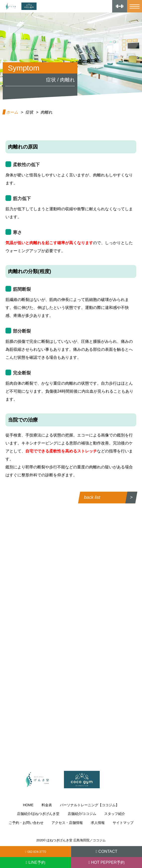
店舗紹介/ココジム (82, 814)
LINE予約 (37, 862)
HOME (28, 805)
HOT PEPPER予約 (108, 862)
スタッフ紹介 (115, 814)
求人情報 (98, 823)
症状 (30, 112)
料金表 (47, 805)
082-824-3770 (37, 852)
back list (92, 497)
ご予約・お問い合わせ (26, 823)
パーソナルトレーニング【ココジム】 (90, 805)
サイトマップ (123, 823)
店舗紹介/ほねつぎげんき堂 (38, 814)
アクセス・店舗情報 (67, 823)
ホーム (13, 112)
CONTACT (108, 851)
